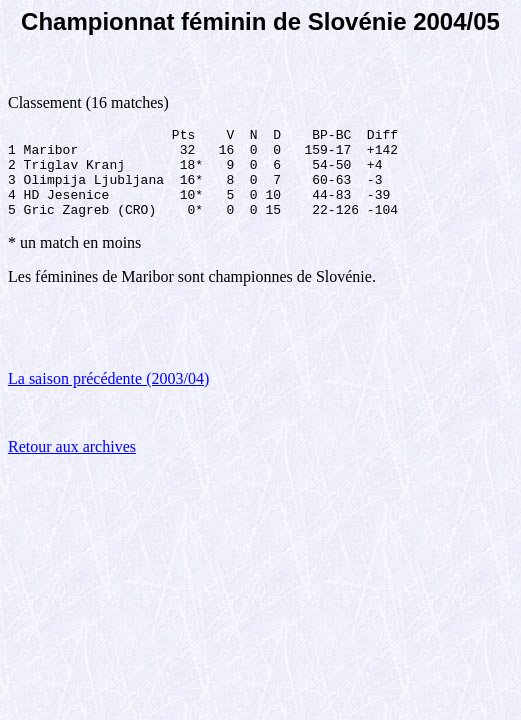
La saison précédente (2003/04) (108, 396)
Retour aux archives (72, 464)
